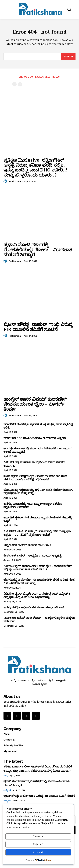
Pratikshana (15, 181)
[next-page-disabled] (20, 84)
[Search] (68, 56)
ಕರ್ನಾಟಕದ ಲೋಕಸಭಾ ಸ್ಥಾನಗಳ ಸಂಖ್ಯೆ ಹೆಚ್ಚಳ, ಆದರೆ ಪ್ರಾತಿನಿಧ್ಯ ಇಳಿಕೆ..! (38, 426)
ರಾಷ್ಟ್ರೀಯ (7, 790)
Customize (38, 836)
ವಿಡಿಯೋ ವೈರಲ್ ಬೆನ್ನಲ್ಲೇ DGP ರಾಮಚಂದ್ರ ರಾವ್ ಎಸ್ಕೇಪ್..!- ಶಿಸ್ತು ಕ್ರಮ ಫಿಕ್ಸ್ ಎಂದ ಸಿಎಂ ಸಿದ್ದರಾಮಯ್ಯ (37, 595)
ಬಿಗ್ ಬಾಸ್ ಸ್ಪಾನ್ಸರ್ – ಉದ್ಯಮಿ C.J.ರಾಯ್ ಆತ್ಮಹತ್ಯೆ (33, 556)
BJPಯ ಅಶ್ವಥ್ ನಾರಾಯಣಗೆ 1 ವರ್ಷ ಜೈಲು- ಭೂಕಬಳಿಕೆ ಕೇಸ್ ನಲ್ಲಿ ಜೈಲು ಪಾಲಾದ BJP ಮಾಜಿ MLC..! (38, 568)
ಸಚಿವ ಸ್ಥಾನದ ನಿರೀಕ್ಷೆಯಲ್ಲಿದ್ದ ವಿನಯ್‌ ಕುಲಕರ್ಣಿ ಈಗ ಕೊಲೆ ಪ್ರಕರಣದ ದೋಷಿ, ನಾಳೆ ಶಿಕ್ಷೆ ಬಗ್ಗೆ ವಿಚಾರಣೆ (35, 478)
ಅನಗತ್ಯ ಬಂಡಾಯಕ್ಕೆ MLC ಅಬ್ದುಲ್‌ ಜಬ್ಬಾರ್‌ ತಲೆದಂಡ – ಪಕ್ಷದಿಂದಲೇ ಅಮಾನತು (34, 505)
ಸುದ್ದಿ (5, 776)
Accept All (38, 852)
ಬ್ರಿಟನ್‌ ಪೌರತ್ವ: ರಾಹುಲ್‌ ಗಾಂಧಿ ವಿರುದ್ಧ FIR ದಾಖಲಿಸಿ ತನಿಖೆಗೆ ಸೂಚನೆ (38, 327)
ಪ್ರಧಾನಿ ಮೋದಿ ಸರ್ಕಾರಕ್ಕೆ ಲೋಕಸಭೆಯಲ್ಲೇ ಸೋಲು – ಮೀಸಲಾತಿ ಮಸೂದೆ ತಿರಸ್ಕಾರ (38, 249)
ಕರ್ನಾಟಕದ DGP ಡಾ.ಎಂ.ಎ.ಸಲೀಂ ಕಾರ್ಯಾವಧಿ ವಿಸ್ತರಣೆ (35, 438)
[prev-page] (14, 84)
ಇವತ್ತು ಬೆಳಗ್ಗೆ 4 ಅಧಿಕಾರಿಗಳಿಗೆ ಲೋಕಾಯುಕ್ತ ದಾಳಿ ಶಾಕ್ (34, 607)
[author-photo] (6, 181)
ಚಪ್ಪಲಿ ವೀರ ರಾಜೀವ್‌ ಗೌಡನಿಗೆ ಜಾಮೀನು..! (27, 545)
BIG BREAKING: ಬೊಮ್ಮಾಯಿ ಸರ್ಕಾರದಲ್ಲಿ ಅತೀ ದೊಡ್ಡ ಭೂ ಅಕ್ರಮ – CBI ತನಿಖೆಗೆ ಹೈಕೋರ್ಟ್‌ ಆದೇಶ (37, 533)
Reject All (38, 844)
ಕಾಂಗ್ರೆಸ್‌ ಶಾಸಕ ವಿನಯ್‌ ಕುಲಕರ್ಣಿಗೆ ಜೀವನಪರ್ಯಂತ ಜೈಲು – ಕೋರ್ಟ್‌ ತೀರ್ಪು (35, 404)
